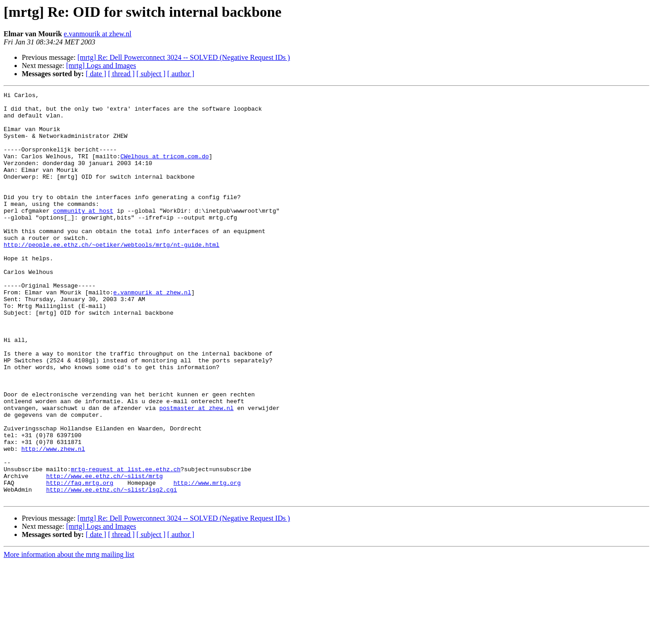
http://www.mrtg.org (207, 561)
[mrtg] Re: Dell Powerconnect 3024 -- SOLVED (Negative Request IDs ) (184, 57)
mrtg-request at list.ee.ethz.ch (126, 545)
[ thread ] (121, 74)
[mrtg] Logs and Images (101, 66)
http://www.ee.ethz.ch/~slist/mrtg (105, 553)
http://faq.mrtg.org (80, 561)
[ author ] (181, 74)
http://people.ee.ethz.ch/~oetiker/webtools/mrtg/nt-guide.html (112, 276)
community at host (83, 235)
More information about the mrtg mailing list (69, 636)
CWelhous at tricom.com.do (164, 170)
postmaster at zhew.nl (196, 472)
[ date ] (96, 74)
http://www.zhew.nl (53, 521)
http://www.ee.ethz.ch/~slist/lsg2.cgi (112, 570)
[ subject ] (151, 74)
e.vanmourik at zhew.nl (98, 34)
